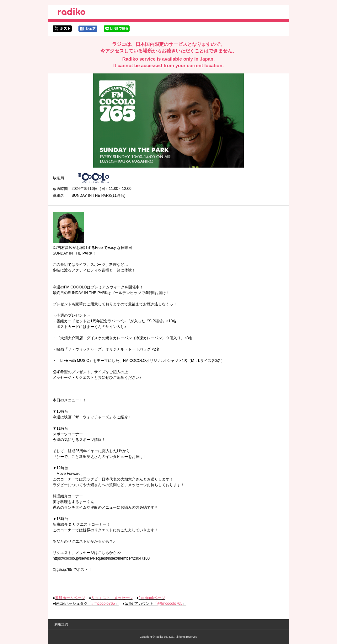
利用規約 (61, 624)
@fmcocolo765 (170, 604)
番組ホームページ (70, 598)
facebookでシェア (88, 29)
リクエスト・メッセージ (112, 598)
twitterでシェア (62, 29)
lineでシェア (117, 29)
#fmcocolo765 (103, 604)
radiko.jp (72, 13)
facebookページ (152, 598)
